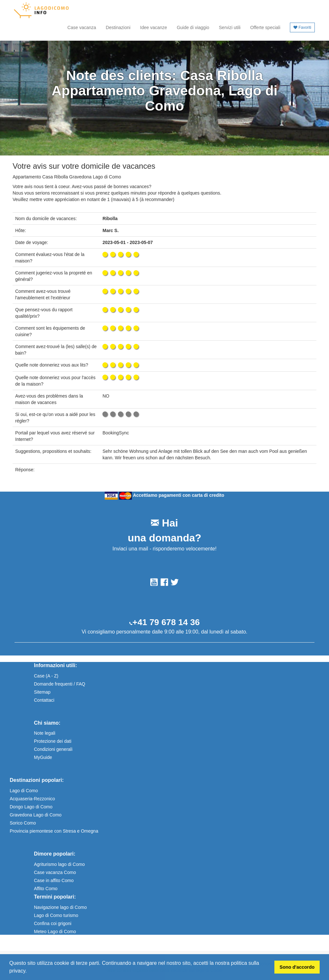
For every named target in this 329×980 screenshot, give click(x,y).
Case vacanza (82, 27)
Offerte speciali (265, 27)
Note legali (45, 733)
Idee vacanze (154, 27)
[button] (29, 972)
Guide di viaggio (193, 27)
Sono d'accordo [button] (297, 967)
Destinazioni (118, 27)
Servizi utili (230, 27)
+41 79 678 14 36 (166, 622)
